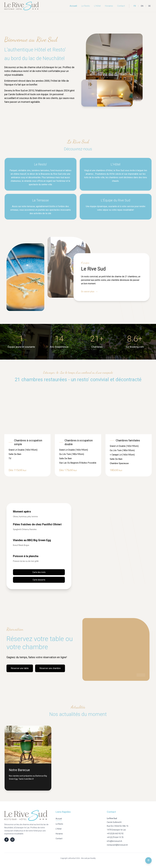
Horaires (109, 6)
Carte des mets (39, 572)
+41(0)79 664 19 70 (115, 837)
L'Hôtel (97, 6)
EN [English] (142, 6)
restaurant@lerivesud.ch (117, 845)
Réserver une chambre (50, 668)
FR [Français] (135, 6)
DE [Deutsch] (149, 6)
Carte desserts (39, 580)
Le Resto (86, 6)
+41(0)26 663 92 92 (115, 834)
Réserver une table (20, 668)
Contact (121, 6)
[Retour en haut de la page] (148, 860)
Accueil (73, 6)
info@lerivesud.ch (114, 841)
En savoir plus (89, 292)
